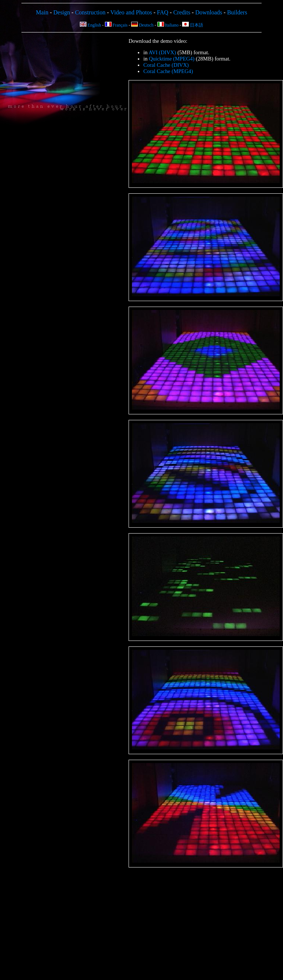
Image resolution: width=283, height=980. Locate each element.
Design (62, 12)
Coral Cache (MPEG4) (168, 71)
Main (42, 12)
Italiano (168, 25)
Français (116, 25)
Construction (90, 12)
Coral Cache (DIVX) (166, 65)
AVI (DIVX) (162, 52)
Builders (237, 12)
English (91, 25)
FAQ (163, 12)
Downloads (209, 12)
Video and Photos (131, 12)
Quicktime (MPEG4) (172, 59)
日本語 (193, 25)
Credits (182, 12)
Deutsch (142, 25)
